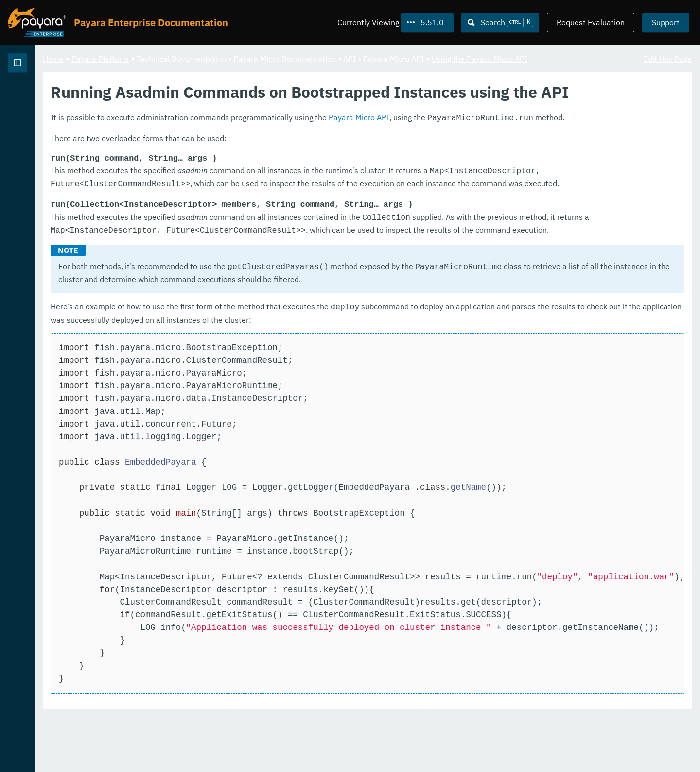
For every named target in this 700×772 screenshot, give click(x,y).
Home (174, 58)
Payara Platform (38, 97)
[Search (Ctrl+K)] (500, 22)
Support (666, 22)
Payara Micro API (480, 152)
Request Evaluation (591, 22)
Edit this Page (668, 58)
